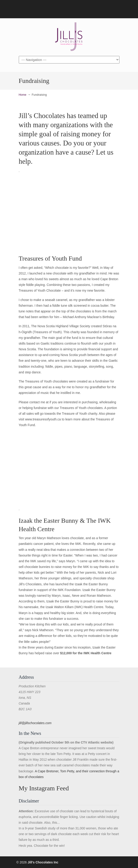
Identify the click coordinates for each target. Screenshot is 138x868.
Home (23, 95)
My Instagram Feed (44, 788)
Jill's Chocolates (69, 37)
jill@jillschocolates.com (35, 723)
